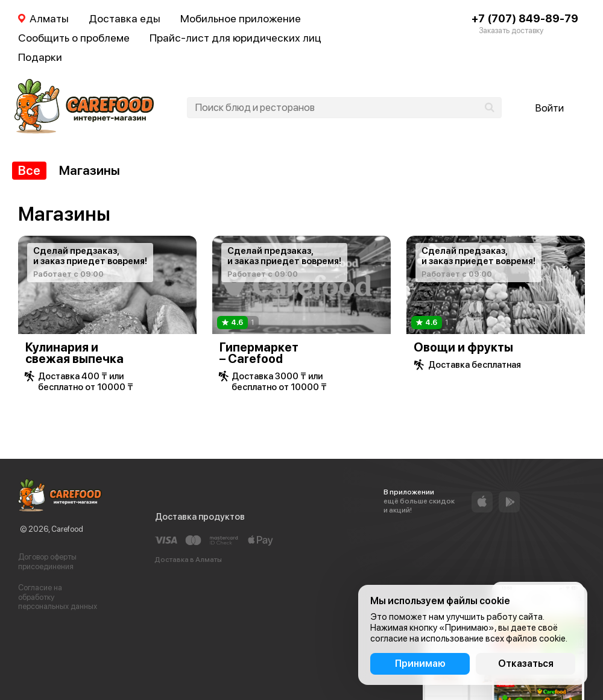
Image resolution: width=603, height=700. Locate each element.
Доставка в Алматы (188, 560)
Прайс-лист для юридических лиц (235, 38)
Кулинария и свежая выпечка (74, 353)
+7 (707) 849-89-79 (525, 18)
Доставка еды (125, 18)
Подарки (40, 57)
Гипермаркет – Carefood (259, 353)
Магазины (90, 170)
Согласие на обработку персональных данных (58, 597)
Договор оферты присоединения (47, 562)
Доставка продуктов (200, 517)
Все (29, 170)
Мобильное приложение (241, 18)
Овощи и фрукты (463, 347)
